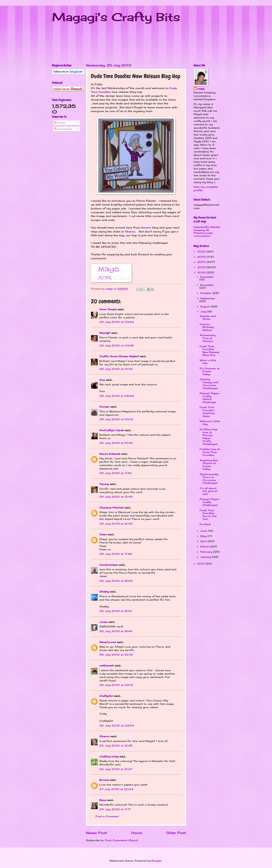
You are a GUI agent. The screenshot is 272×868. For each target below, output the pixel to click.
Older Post (176, 833)
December (207, 277)
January (206, 557)
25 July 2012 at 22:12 (116, 655)
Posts (60, 123)
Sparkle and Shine (208, 317)
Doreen (104, 407)
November (207, 285)
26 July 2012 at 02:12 (116, 685)
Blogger (157, 861)
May (204, 536)
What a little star (208, 362)
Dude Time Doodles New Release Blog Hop (209, 351)
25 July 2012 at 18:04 (116, 581)
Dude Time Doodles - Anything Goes (208, 412)
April (204, 541)
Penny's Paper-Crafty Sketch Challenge (210, 398)
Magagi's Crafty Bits (116, 17)
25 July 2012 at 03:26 (117, 322)
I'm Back (205, 524)
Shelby (104, 592)
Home (137, 833)
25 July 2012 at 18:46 (116, 631)
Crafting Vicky (109, 756)
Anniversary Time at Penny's (208, 338)
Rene (103, 800)
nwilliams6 (107, 666)
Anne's (147, 228)
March (205, 546)
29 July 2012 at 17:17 (115, 809)
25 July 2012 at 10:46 (116, 443)
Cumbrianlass (109, 565)
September (208, 298)
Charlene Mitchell (111, 508)
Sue (102, 380)
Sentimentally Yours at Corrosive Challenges (209, 479)
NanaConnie (108, 642)
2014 (202, 262)
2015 (202, 257)
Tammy (104, 484)
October (206, 293)
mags (201, 89)
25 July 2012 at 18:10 (116, 611)
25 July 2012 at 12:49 (116, 497)
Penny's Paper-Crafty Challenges (210, 502)
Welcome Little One (210, 423)
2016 (202, 252)
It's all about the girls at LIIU (208, 491)
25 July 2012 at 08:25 (117, 396)
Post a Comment (107, 816)
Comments (63, 129)
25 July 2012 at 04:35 (117, 346)
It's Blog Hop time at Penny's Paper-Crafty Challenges (209, 437)
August (206, 306)
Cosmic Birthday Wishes (207, 327)
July (204, 312)
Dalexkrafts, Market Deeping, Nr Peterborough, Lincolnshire (207, 231)
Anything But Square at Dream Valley (209, 465)
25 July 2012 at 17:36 (116, 554)
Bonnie (104, 780)
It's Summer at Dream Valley (210, 371)
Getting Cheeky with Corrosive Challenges (209, 384)
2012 (202, 272)
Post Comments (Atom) (122, 840)
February (207, 552)
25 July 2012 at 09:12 (116, 419)
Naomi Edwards (110, 454)
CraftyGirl (106, 696)
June (204, 531)
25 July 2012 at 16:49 (116, 524)
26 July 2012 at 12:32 (116, 746)
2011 (201, 564)
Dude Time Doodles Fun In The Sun (208, 515)
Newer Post (96, 833)
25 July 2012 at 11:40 (116, 473)
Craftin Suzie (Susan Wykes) (119, 356)
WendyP (105, 333)
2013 (202, 267)
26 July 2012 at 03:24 (117, 726)
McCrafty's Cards (112, 430)
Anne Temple (108, 309)
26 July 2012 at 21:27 (116, 769)
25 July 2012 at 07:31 (116, 369)
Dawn (103, 534)
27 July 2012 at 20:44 (116, 789)
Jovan (103, 622)
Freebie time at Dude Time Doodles (210, 452)
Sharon (130, 232)
